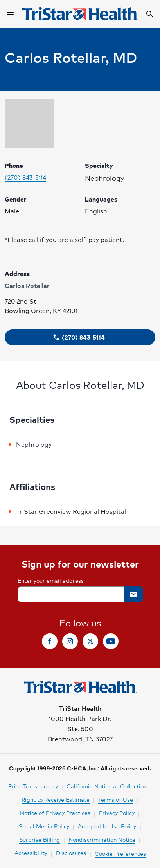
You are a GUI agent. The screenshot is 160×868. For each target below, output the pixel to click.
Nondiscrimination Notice (102, 839)
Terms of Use (116, 799)
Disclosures (71, 853)
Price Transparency (33, 786)
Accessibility (31, 853)
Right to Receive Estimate (56, 799)
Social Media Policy (44, 826)
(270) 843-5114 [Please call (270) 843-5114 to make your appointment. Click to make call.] (25, 177)
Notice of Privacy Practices (55, 813)
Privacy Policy (117, 813)
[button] (80, 337)
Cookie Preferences (120, 853)
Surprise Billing (40, 839)
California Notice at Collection (107, 786)
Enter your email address (51, 580)
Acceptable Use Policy (107, 826)
